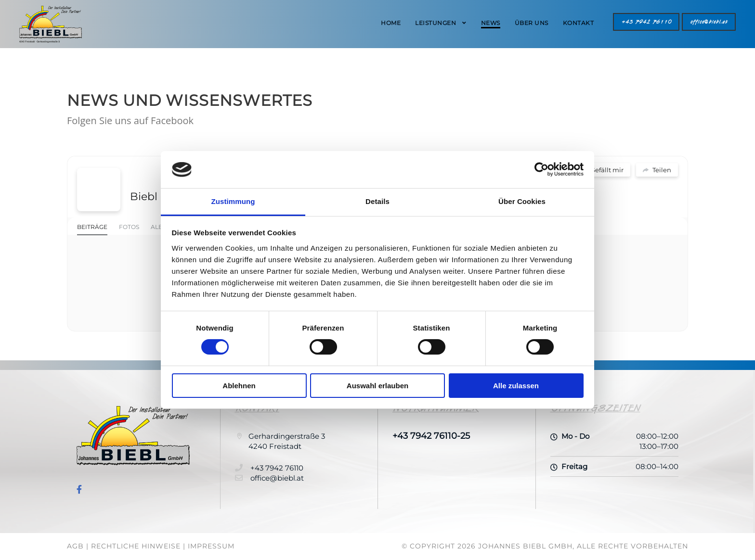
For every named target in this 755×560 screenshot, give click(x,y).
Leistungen (436, 23)
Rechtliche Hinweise (136, 546)
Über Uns (532, 23)
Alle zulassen (516, 386)
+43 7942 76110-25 (431, 436)
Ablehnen (239, 386)
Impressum (211, 546)
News (491, 23)
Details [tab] (377, 201)
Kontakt (579, 23)
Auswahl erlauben (377, 386)
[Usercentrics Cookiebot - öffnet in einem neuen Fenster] (541, 169)
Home (391, 23)
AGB (75, 546)
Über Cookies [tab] (522, 201)
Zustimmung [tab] (233, 201)
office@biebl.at (709, 22)
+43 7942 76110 (646, 22)
